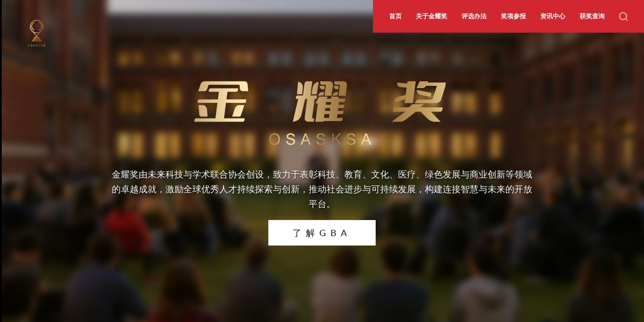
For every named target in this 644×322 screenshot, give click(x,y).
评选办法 (474, 16)
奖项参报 (513, 16)
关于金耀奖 (432, 16)
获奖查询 (592, 16)
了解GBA (322, 233)
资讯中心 (553, 16)
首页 (395, 16)
